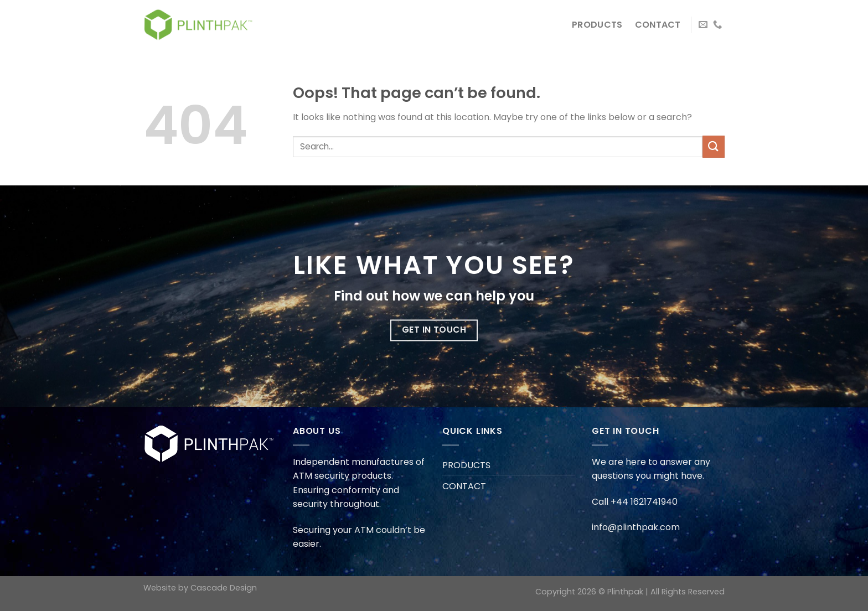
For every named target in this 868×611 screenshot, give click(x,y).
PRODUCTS (597, 25)
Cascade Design (224, 588)
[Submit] (714, 146)
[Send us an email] (703, 25)
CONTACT (658, 25)
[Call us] (717, 25)
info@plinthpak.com (636, 527)
